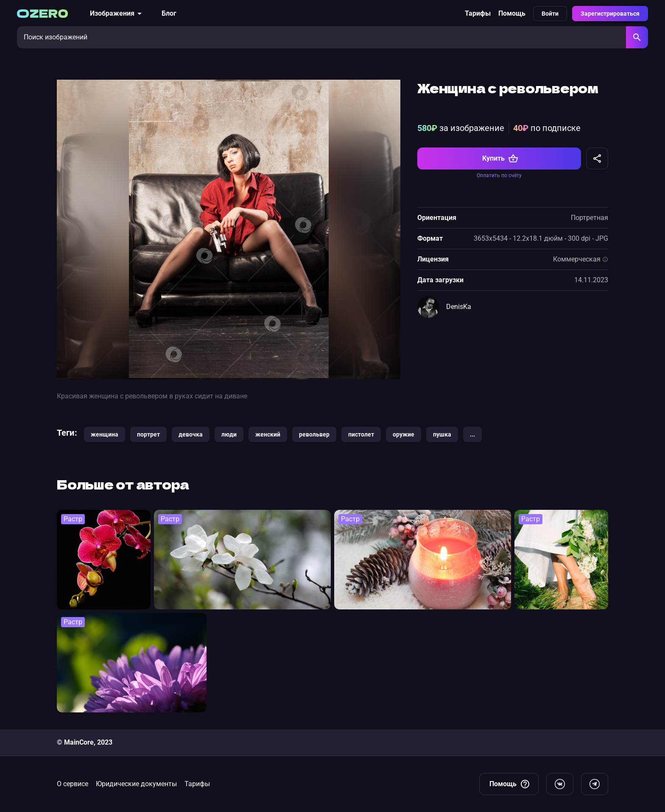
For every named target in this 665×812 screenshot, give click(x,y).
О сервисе (73, 784)
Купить (500, 159)
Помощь (512, 13)
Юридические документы (136, 784)
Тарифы (478, 13)
